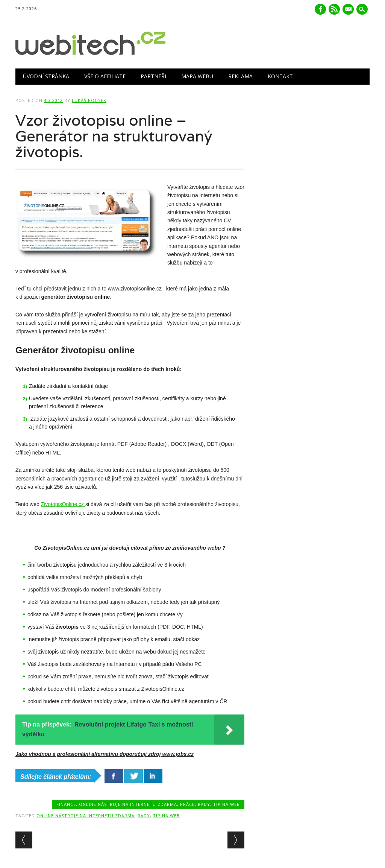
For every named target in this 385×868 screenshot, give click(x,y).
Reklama (240, 76)
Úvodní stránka (46, 76)
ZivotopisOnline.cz (63, 504)
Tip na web (227, 804)
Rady (204, 804)
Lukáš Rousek (89, 100)
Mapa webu (197, 76)
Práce (187, 804)
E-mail (349, 10)
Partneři (153, 76)
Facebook (320, 9)
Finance (66, 804)
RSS (334, 9)
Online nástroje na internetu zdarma (128, 804)
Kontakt (280, 76)
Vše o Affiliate (105, 76)
